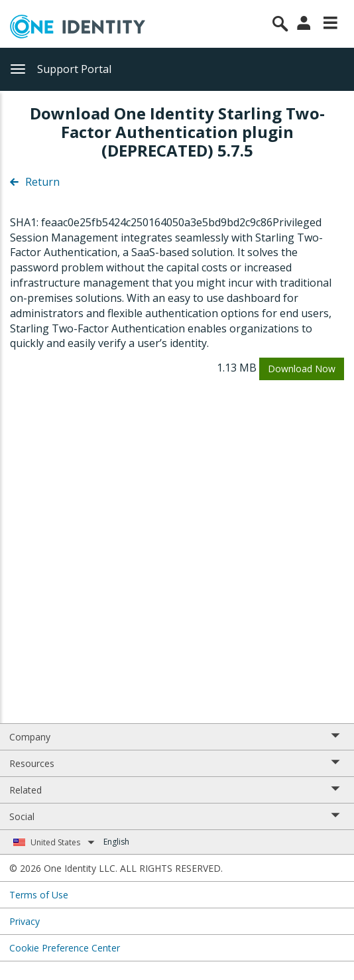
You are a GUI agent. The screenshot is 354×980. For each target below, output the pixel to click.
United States (63, 842)
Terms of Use (39, 895)
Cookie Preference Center (65, 948)
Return (35, 182)
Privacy (25, 921)
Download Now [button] (302, 369)
